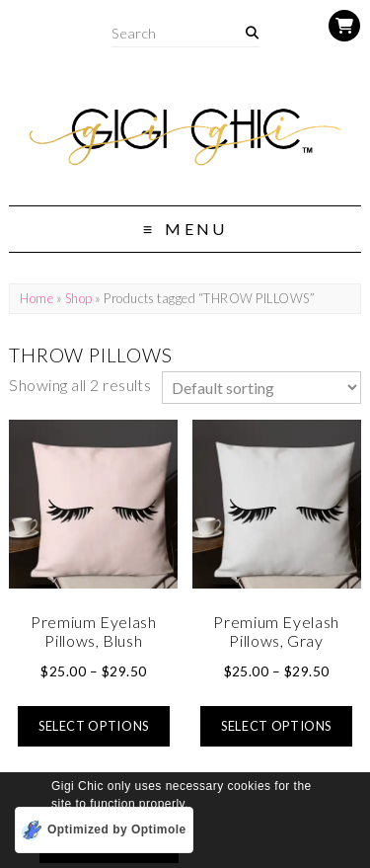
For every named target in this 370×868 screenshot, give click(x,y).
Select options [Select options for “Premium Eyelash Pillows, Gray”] (276, 726)
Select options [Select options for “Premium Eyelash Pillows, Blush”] (94, 726)
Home (37, 298)
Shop (79, 298)
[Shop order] (261, 388)
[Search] (252, 33)
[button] (195, 805)
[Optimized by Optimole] (104, 830)
